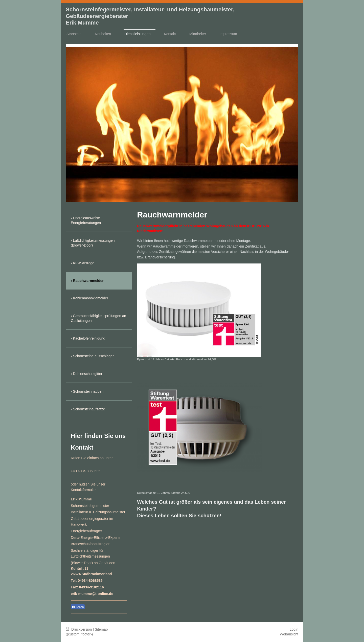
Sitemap (101, 629)
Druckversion (79, 629)
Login (294, 629)
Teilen (78, 607)
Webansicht (289, 634)
